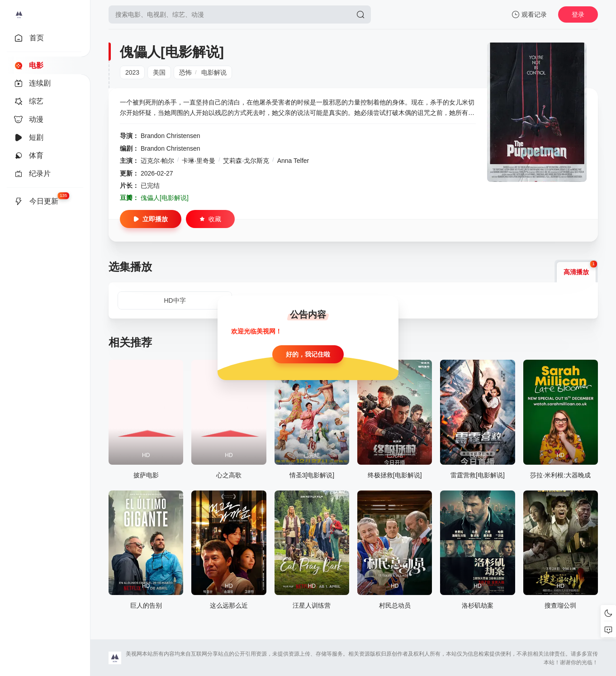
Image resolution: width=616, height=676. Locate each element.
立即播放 (151, 219)
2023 (132, 72)
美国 (159, 72)
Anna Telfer (293, 161)
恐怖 (185, 72)
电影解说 (214, 72)
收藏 (210, 219)
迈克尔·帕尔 (157, 161)
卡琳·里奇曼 (199, 161)
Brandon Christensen (171, 136)
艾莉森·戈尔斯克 (246, 161)
